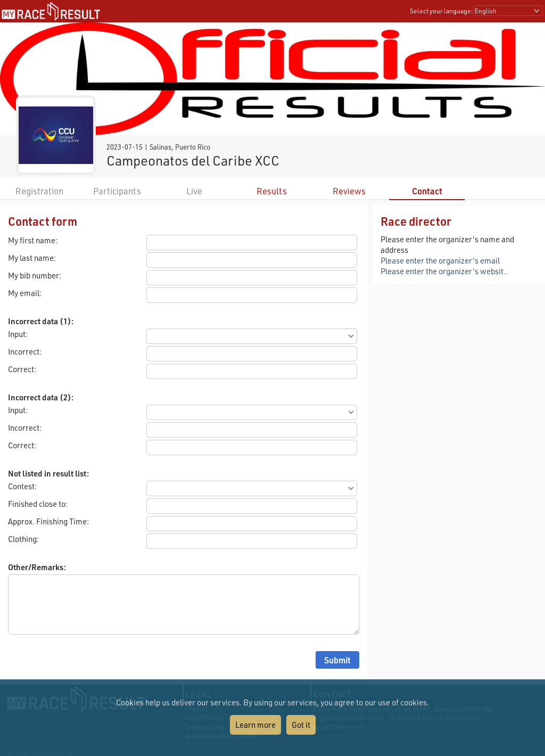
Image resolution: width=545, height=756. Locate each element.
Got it (301, 725)
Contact (427, 191)
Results (272, 191)
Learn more (255, 725)
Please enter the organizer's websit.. (444, 271)
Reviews (349, 191)
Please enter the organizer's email (440, 260)
